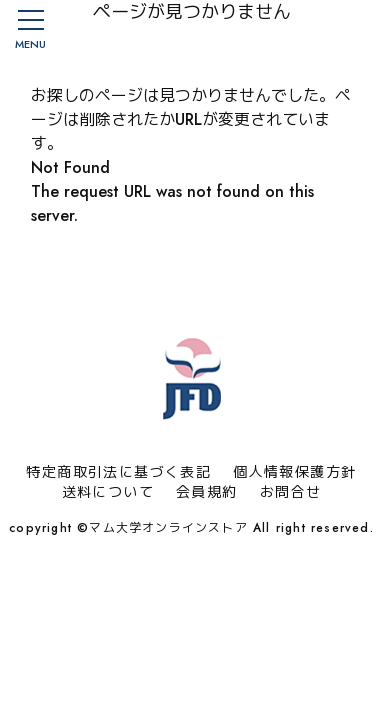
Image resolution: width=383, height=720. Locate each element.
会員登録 (269, 30)
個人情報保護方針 (294, 472)
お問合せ (291, 492)
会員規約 (207, 492)
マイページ (311, 30)
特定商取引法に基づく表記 (118, 472)
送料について (108, 492)
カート (353, 30)
